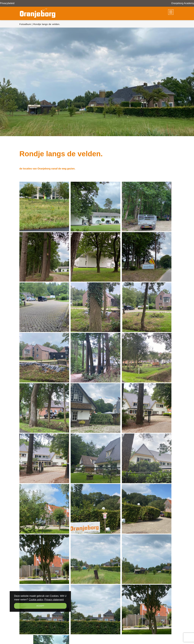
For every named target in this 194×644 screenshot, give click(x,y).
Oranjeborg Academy (183, 3)
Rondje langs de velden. (47, 24)
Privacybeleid (7, 3)
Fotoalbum (25, 24)
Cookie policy (36, 600)
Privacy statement (54, 600)
